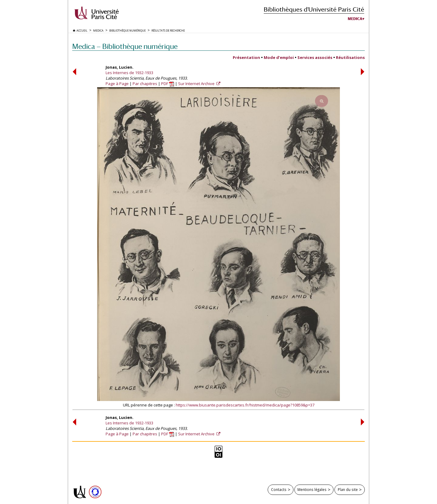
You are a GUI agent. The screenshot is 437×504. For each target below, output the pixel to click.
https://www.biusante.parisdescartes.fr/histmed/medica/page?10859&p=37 (245, 405)
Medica (355, 19)
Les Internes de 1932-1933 (129, 73)
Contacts (279, 489)
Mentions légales (312, 489)
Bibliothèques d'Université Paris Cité (314, 9)
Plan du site (348, 489)
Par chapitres (145, 84)
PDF (168, 84)
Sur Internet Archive (197, 84)
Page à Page (117, 84)
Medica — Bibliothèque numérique (125, 46)
